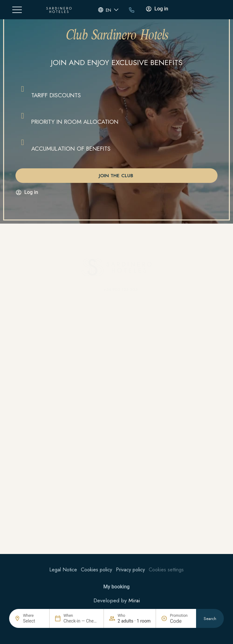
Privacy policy (130, 570)
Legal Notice (63, 570)
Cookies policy (96, 570)
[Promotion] (180, 621)
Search (210, 619)
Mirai (134, 600)
